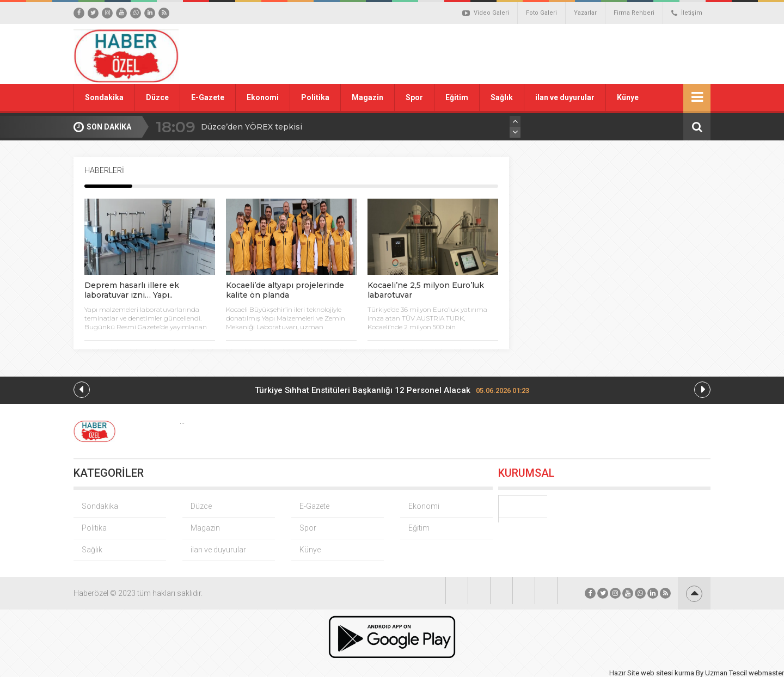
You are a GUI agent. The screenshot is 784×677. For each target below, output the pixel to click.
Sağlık (502, 97)
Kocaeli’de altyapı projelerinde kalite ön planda (285, 290)
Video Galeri (486, 13)
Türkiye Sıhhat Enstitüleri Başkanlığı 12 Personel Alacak (392, 390)
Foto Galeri (541, 13)
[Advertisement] (514, 54)
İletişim (687, 13)
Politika (315, 97)
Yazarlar (585, 13)
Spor (414, 97)
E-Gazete (208, 97)
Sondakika (104, 97)
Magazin (367, 97)
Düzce (157, 97)
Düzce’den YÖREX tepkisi (252, 127)
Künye (628, 97)
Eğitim (457, 97)
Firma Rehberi (634, 13)
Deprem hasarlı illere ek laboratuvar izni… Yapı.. (132, 290)
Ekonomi (263, 97)
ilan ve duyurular (565, 97)
